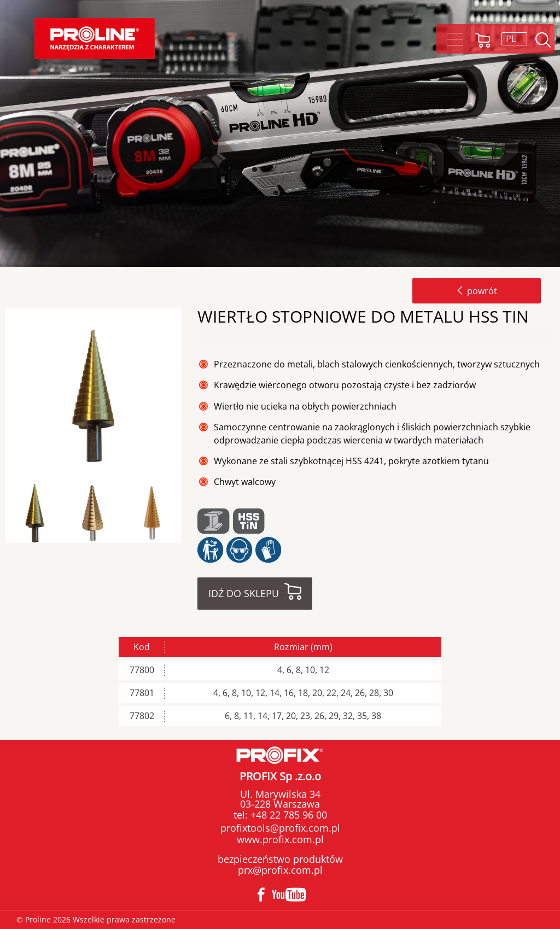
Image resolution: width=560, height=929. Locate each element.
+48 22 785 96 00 (287, 815)
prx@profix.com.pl (280, 870)
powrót (477, 291)
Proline (95, 39)
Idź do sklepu (244, 593)
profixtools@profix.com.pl (280, 828)
